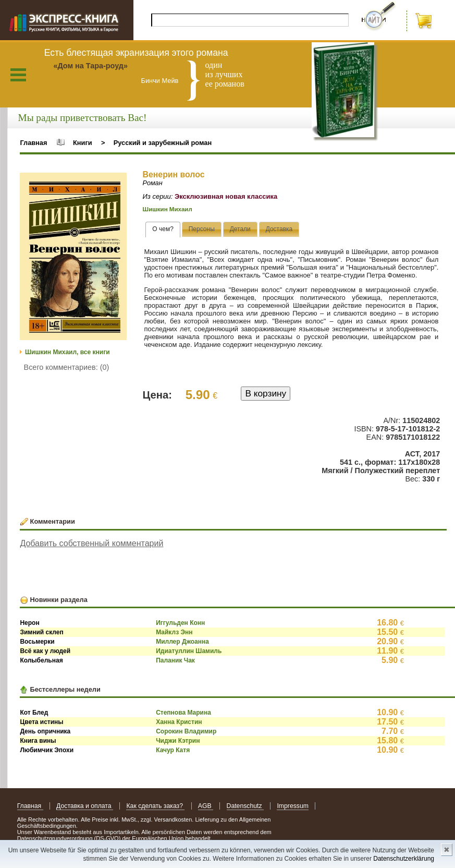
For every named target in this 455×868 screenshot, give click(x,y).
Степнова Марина (183, 713)
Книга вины (38, 741)
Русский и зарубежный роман (163, 143)
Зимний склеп (41, 632)
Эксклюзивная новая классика (226, 196)
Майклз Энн (174, 632)
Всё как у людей (45, 651)
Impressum (293, 806)
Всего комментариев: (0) (67, 367)
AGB (206, 806)
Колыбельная (41, 660)
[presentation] (163, 230)
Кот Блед (34, 713)
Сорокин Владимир (186, 731)
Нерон (29, 623)
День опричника (45, 731)
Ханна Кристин (179, 722)
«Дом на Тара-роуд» (90, 66)
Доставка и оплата (85, 806)
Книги (83, 143)
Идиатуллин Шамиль (189, 651)
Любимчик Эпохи (47, 750)
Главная (33, 143)
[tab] (163, 230)
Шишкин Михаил (168, 209)
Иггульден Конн (180, 623)
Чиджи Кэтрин (178, 741)
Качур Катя (173, 750)
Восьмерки (37, 642)
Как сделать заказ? (155, 806)
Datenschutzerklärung (404, 859)
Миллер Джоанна (182, 642)
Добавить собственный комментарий (91, 543)
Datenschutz (245, 806)
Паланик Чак (175, 660)
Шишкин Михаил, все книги (67, 352)
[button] (117, 182)
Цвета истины (41, 722)
